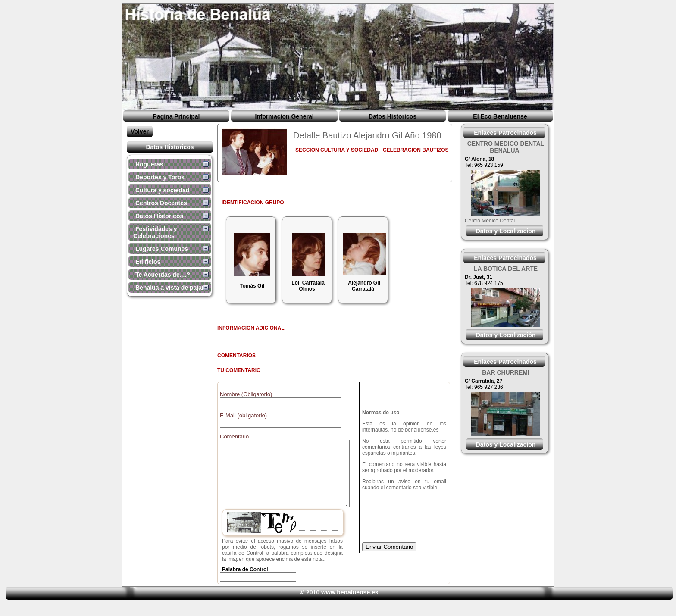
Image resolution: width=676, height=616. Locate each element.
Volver (140, 131)
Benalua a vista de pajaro (172, 288)
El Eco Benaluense (500, 116)
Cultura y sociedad (162, 190)
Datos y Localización (506, 335)
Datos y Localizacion (506, 231)
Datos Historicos (393, 116)
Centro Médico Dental (490, 221)
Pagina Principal (177, 116)
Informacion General (284, 116)
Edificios (148, 262)
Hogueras (149, 164)
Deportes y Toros (160, 177)
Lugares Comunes (162, 249)
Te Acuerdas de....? (163, 275)
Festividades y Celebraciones (155, 232)
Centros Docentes (161, 203)
